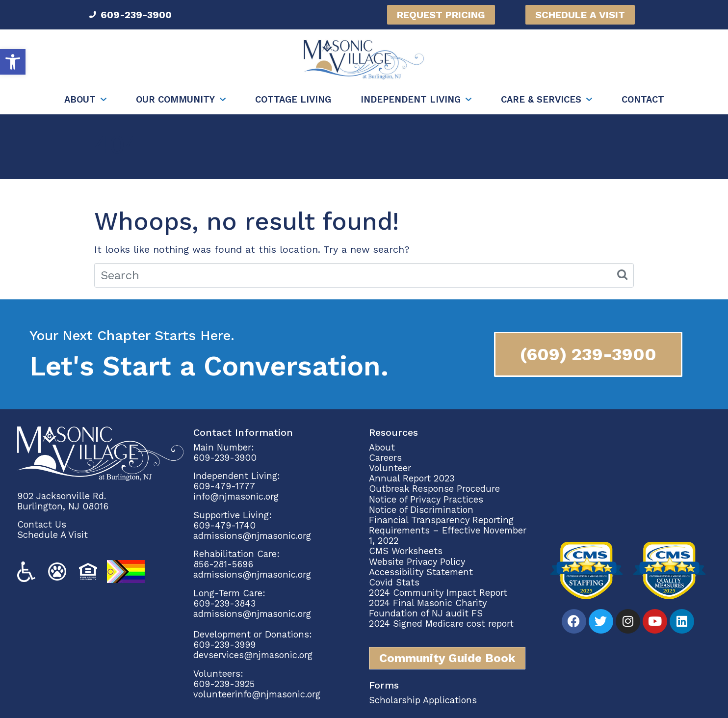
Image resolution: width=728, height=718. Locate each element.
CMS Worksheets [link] (406, 551)
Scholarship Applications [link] (423, 700)
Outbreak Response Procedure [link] (434, 489)
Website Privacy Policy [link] (417, 562)
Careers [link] (385, 458)
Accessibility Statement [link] (421, 572)
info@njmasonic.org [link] (236, 496)
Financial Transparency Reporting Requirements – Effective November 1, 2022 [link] (448, 530)
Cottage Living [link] (293, 99)
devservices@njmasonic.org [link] (253, 655)
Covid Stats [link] (394, 582)
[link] (13, 62)
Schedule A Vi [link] (47, 535)
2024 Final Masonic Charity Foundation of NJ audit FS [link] (428, 608)
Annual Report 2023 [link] (412, 478)
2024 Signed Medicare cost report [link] (441, 624)
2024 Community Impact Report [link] (438, 593)
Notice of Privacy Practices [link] (426, 499)
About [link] (80, 99)
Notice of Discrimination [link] (421, 510)
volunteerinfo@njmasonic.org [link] (257, 694)
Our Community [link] (175, 99)
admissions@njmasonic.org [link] (252, 536)
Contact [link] (643, 99)
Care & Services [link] (541, 99)
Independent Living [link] (411, 99)
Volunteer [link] (390, 468)
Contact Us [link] (42, 524)
